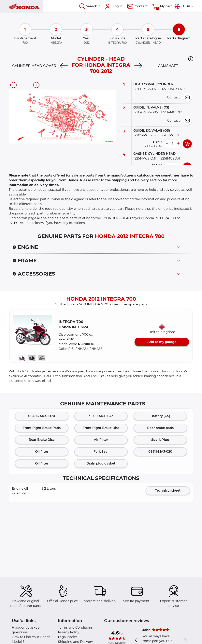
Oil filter (42, 452)
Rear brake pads (160, 428)
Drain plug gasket (101, 463)
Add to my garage (162, 342)
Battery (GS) (160, 416)
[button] (191, 59)
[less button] (167, 144)
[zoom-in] (36, 85)
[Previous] (64, 66)
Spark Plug (160, 440)
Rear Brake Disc (42, 440)
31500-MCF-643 (101, 416)
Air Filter (101, 440)
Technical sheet (168, 491)
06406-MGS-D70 (42, 416)
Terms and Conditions (75, 627)
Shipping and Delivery (75, 642)
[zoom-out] (13, 85)
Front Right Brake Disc (101, 428)
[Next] (138, 66)
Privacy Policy (69, 632)
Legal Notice (68, 637)
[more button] (178, 144)
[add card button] (187, 144)
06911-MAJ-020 (160, 452)
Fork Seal (101, 452)
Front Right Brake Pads (42, 428)
